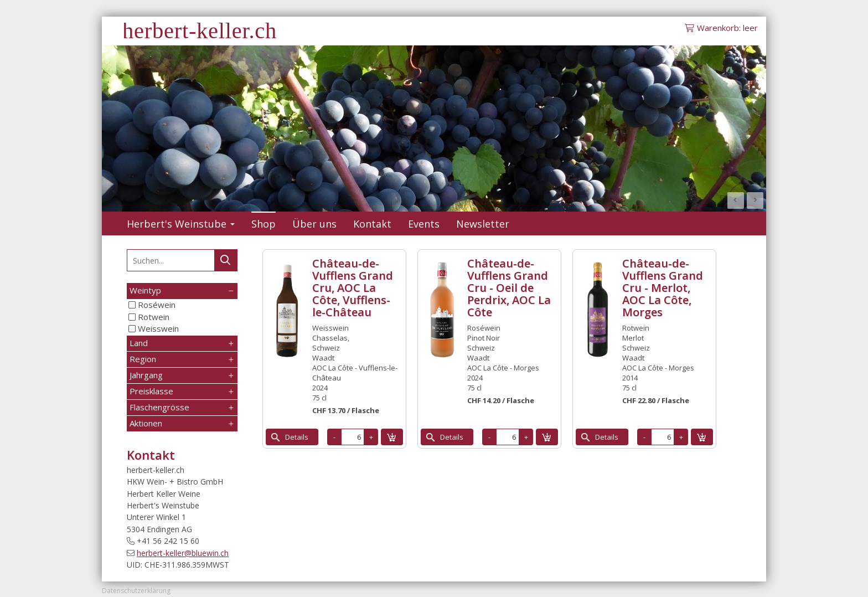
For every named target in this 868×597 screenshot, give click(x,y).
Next (755, 200)
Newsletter (483, 224)
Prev (736, 200)
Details (297, 437)
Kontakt (372, 224)
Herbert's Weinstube (181, 224)
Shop (263, 224)
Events (424, 224)
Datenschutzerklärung (136, 591)
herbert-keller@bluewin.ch (183, 553)
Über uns (314, 224)
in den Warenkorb (392, 437)
